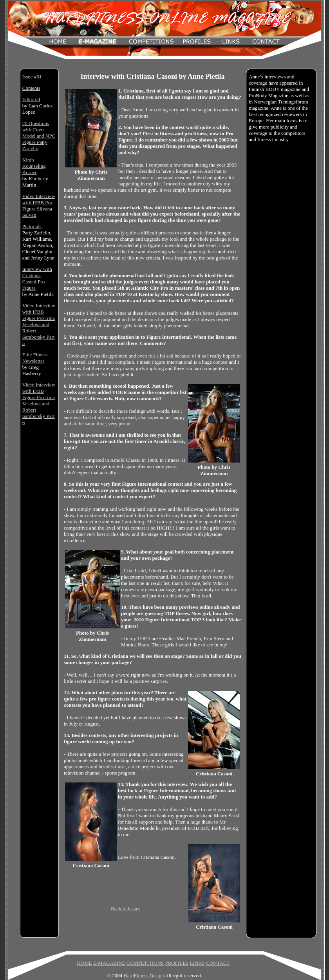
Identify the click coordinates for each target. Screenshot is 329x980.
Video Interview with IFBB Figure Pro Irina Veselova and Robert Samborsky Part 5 (39, 324)
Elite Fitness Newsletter (35, 358)
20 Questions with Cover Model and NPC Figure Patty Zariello (39, 136)
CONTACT (218, 963)
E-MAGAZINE (109, 963)
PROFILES (177, 963)
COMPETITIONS (145, 963)
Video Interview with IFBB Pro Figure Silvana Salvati (39, 206)
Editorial (31, 99)
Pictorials (32, 226)
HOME (84, 963)
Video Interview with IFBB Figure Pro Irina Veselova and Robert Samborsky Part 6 (39, 404)
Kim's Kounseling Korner (34, 166)
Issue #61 (32, 77)
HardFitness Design (144, 975)
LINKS (197, 963)
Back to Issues (126, 908)
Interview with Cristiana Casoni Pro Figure (37, 279)
